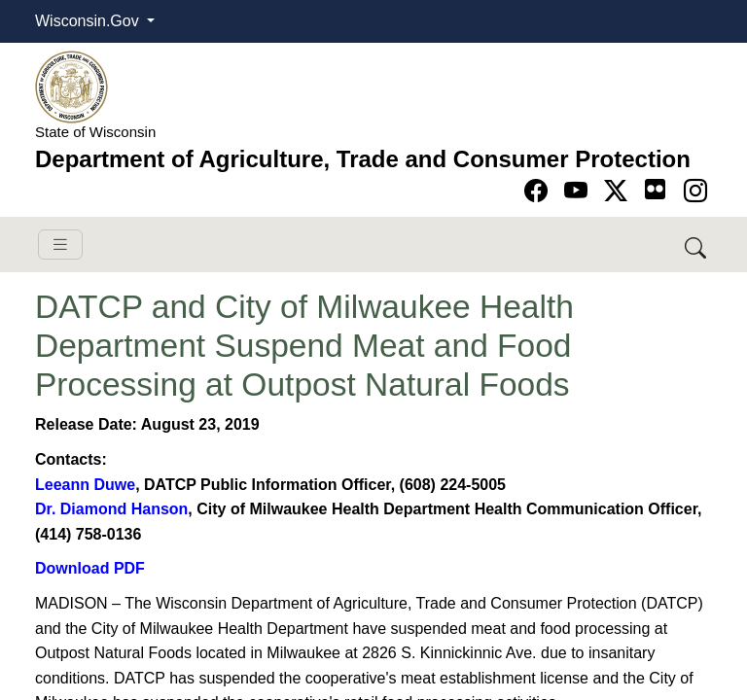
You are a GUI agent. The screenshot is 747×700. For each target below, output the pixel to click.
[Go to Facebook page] (539, 191)
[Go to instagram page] (695, 191)
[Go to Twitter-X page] (619, 191)
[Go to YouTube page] (579, 191)
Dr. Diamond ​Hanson (111, 509)
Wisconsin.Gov (89, 21)
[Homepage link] (71, 86)
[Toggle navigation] (60, 245)
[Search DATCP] (697, 245)
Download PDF (90, 568)
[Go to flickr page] (655, 189)
